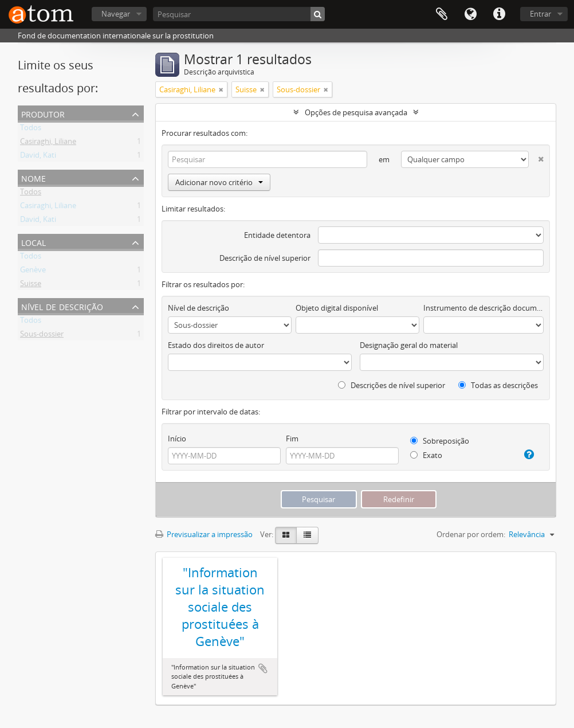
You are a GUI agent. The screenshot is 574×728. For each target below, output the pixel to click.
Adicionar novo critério (219, 182)
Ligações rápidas (499, 14)
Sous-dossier (42, 336)
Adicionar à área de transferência (263, 668)
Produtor (43, 113)
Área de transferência (442, 14)
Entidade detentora (277, 235)
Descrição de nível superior (265, 258)
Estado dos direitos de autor (216, 345)
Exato (426, 455)
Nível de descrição (62, 306)
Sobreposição (440, 441)
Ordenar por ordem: (471, 534)
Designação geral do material (409, 345)
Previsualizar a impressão (204, 534)
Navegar (116, 14)
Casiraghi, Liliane (48, 143)
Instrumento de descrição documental (483, 308)
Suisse (31, 285)
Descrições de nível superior (392, 385)
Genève (33, 272)
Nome (34, 177)
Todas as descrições (498, 385)
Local (34, 242)
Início (177, 439)
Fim (292, 439)
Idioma (470, 14)
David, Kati (38, 157)
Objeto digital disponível (337, 308)
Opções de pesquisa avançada (356, 112)
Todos (31, 130)
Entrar (540, 14)
